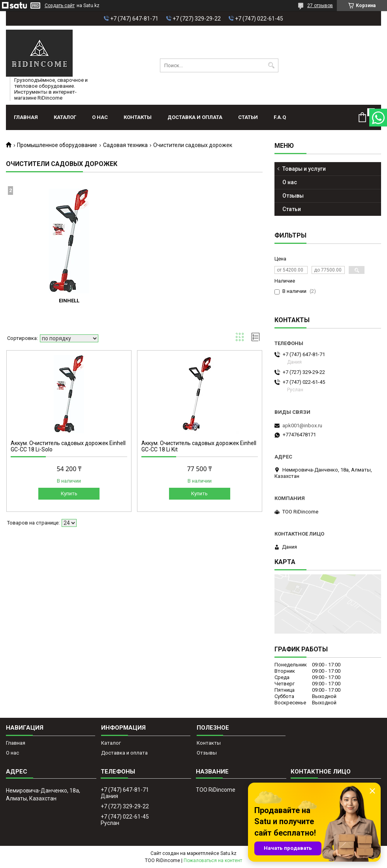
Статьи (248, 117)
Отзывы (293, 196)
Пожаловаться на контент (213, 860)
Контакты (138, 117)
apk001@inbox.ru (302, 426)
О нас (100, 117)
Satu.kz (228, 853)
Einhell (69, 301)
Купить (69, 493)
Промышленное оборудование (57, 145)
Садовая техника (125, 145)
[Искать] (271, 65)
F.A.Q (280, 117)
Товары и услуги (304, 169)
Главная (26, 117)
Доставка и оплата (195, 117)
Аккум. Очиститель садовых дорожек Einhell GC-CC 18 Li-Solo (68, 446)
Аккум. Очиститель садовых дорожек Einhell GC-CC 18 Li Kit (199, 446)
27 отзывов (320, 6)
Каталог (65, 117)
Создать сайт (60, 6)
